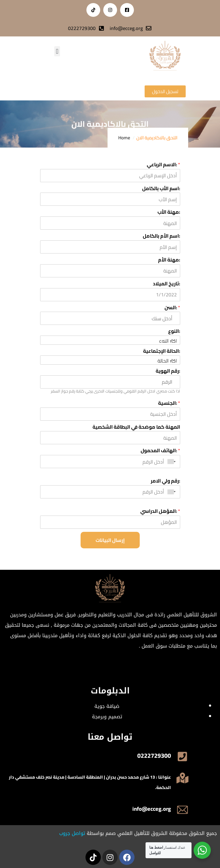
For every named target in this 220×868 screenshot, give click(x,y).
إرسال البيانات (110, 540)
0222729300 (154, 755)
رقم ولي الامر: (165, 481)
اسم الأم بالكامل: (161, 236)
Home (124, 138)
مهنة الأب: (169, 212)
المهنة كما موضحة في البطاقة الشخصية (136, 427)
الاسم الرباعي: (163, 165)
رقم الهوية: (168, 371)
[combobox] (173, 462)
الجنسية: (169, 403)
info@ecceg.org (152, 809)
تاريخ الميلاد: (167, 284)
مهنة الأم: (169, 260)
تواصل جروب (72, 833)
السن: (172, 308)
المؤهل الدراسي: (160, 511)
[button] (57, 51)
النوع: (174, 331)
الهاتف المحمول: (160, 451)
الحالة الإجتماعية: (162, 351)
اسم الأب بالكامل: (161, 188)
